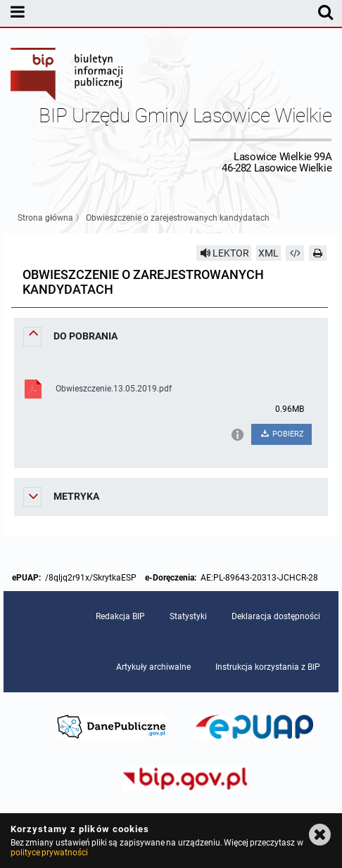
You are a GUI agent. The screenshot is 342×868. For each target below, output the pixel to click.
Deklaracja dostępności (276, 616)
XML (268, 253)
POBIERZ (281, 434)
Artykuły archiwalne (153, 667)
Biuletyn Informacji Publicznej (68, 76)
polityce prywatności (49, 853)
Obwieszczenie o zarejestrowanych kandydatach (178, 218)
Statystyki (188, 616)
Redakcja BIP (120, 616)
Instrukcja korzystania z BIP (268, 667)
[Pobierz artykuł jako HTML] (295, 253)
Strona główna (45, 218)
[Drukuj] (318, 253)
